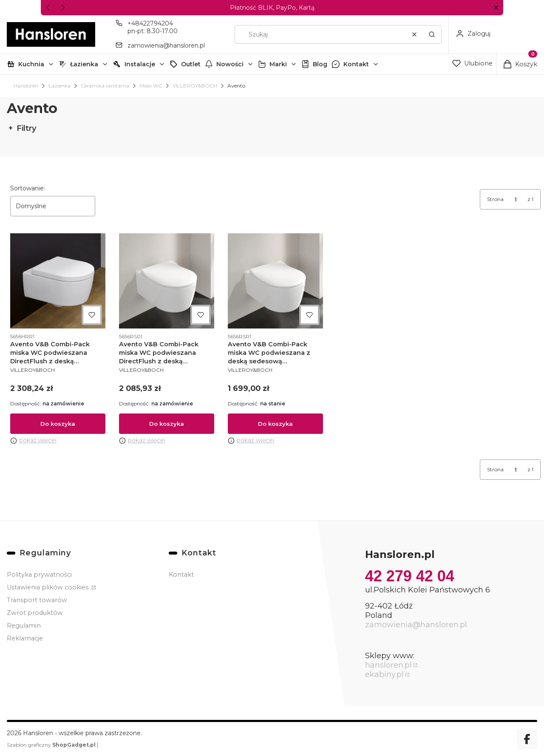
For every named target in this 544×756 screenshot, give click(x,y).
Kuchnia (31, 64)
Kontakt (356, 64)
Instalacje (140, 64)
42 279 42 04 (410, 576)
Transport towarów (37, 600)
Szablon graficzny (52, 745)
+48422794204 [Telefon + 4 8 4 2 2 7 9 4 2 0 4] (150, 23)
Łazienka (84, 64)
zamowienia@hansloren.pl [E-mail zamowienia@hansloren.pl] (166, 45)
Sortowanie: (28, 188)
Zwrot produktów (35, 613)
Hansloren (26, 86)
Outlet (191, 64)
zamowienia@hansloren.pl (416, 625)
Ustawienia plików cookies (48, 587)
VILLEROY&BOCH (195, 86)
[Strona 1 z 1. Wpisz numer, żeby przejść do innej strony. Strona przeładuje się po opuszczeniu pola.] (516, 199)
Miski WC (151, 86)
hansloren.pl (388, 665)
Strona (495, 199)
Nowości (230, 64)
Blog (320, 64)
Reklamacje (25, 638)
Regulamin (24, 626)
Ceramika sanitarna (105, 86)
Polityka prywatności (39, 575)
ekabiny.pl (384, 674)
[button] (496, 8)
